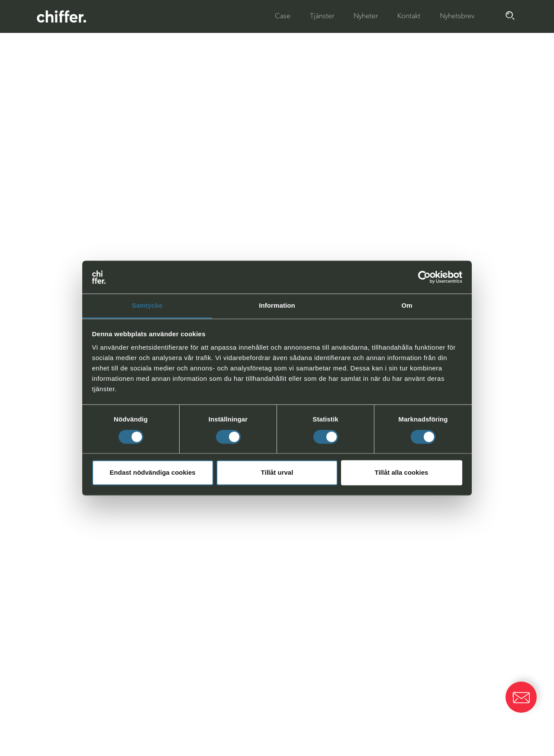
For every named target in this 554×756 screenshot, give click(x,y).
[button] (521, 697)
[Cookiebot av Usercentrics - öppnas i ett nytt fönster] (424, 277)
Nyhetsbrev (457, 16)
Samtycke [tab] (147, 306)
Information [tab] (277, 306)
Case (283, 16)
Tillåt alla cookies (402, 473)
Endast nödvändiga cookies (152, 473)
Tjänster (322, 16)
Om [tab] (407, 306)
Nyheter (366, 16)
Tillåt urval (277, 473)
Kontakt (409, 16)
